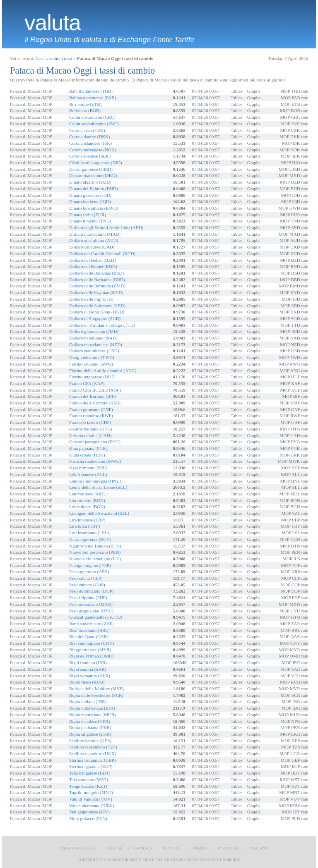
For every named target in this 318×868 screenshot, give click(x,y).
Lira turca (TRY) (85, 526)
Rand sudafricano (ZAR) (92, 624)
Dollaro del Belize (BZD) (93, 260)
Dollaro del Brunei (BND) (93, 266)
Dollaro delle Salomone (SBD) (97, 306)
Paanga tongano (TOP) (90, 565)
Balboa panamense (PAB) (93, 98)
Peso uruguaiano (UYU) (91, 611)
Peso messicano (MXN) (91, 604)
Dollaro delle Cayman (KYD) (96, 292)
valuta (53, 23)
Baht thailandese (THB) (91, 91)
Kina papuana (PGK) (88, 448)
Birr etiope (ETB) (85, 104)
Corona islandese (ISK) (90, 143)
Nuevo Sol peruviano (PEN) (95, 552)
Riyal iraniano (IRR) (88, 662)
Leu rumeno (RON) (87, 500)
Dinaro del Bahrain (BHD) (94, 189)
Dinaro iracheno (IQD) (90, 201)
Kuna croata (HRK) (87, 455)
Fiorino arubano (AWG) (91, 364)
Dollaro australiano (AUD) (94, 240)
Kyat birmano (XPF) (88, 468)
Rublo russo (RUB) (87, 682)
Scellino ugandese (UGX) (93, 753)
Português (229, 848)
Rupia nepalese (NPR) (89, 721)
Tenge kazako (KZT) (88, 786)
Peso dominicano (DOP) (92, 591)
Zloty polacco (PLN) (88, 818)
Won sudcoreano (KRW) (92, 806)
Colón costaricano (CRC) (92, 117)
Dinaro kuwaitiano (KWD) (94, 208)
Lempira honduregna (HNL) (95, 481)
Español (199, 848)
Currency (230, 860)
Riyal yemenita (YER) (90, 676)
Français (143, 848)
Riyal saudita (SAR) (88, 669)
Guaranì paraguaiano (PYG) (95, 442)
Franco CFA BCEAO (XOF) (95, 390)
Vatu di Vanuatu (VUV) (91, 799)
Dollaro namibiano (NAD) (93, 338)
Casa (40, 58)
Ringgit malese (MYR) (90, 650)
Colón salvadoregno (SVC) (94, 124)
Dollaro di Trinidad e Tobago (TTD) (102, 325)
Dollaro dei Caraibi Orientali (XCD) (102, 253)
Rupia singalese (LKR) (90, 734)
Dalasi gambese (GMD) (91, 169)
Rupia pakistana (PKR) (90, 727)
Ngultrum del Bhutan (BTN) (95, 546)
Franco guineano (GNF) (91, 409)
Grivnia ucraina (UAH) (90, 435)
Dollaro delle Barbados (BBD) (97, 280)
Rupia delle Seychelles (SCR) (96, 695)
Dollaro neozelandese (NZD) (96, 344)
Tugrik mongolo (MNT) (91, 792)
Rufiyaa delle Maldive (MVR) (97, 689)
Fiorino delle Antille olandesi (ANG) (103, 371)
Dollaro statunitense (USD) (94, 351)
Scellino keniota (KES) (90, 741)
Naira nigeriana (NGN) (90, 539)
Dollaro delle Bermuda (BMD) (97, 286)
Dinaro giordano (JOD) (90, 195)
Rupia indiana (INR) (88, 701)
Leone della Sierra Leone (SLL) (98, 487)
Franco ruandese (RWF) (91, 416)
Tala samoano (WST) (89, 780)
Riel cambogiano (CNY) (92, 643)
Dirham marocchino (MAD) (95, 234)
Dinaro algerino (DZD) (90, 182)
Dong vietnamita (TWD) (92, 357)
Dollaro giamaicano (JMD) (94, 331)
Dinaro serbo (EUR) (88, 215)
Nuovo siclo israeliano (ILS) (95, 559)
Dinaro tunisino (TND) (90, 221)
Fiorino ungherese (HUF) (92, 377)
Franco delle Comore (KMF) (95, 403)
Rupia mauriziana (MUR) (93, 715)
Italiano (259, 848)
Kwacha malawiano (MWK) (95, 461)
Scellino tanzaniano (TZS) (93, 747)
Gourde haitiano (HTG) (91, 429)
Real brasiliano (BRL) (89, 630)
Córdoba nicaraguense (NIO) (96, 163)
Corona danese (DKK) (90, 136)
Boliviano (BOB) (85, 110)
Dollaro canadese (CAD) (92, 247)
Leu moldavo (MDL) (88, 494)
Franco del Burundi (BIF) (93, 396)
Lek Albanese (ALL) (88, 474)
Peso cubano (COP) (87, 585)
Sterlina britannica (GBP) (92, 760)
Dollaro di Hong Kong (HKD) (97, 312)
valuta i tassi (61, 58)
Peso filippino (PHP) (88, 598)
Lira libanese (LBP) (87, 520)
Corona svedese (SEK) (90, 156)
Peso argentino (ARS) (89, 571)
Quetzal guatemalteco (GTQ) (96, 617)
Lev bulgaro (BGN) (87, 507)
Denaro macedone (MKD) (93, 175)
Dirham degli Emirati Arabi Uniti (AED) (106, 227)
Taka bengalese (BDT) (90, 773)
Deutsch (171, 848)
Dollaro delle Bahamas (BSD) (96, 273)
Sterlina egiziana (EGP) (91, 766)
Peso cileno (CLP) (86, 578)
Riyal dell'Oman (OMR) (91, 656)
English (114, 848)
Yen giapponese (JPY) (89, 812)
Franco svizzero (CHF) (90, 422)
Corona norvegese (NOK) (93, 150)
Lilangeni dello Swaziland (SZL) (99, 513)
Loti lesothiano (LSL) (89, 533)
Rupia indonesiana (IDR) (92, 708)
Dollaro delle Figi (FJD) (91, 299)
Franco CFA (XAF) (87, 383)
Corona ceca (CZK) (87, 130)
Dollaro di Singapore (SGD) (95, 318)
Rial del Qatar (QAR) (89, 636)
